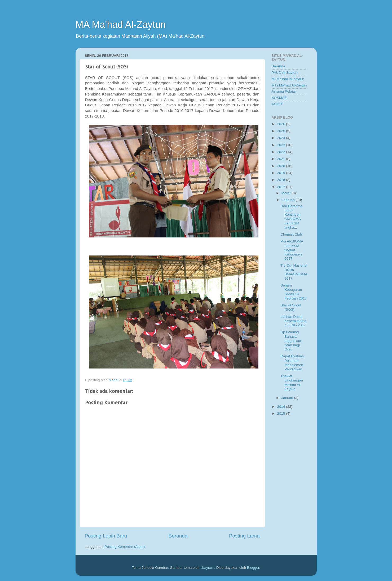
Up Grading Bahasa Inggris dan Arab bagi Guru (291, 341)
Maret (287, 193)
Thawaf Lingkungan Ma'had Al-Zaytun (292, 383)
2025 (281, 131)
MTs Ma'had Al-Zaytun (289, 85)
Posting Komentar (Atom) (125, 547)
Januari (288, 398)
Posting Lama (244, 536)
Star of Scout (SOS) (291, 307)
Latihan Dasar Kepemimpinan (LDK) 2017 (293, 321)
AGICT (277, 104)
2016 (281, 407)
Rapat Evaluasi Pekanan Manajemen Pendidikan (292, 363)
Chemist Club (291, 234)
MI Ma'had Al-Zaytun (288, 79)
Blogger (253, 568)
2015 (281, 413)
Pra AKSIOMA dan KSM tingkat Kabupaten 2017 (292, 250)
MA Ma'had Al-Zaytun (121, 25)
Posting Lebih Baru (106, 536)
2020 (281, 166)
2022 (281, 152)
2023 (281, 145)
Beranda (178, 536)
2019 (281, 173)
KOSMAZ (279, 98)
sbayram (207, 568)
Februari (289, 200)
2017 (281, 187)
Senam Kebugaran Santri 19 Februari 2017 (294, 292)
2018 (281, 180)
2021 (281, 159)
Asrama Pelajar (284, 91)
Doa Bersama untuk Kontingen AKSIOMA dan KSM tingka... (291, 217)
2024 (281, 138)
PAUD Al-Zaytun (285, 73)
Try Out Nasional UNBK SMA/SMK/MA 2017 (294, 272)
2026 (281, 124)
